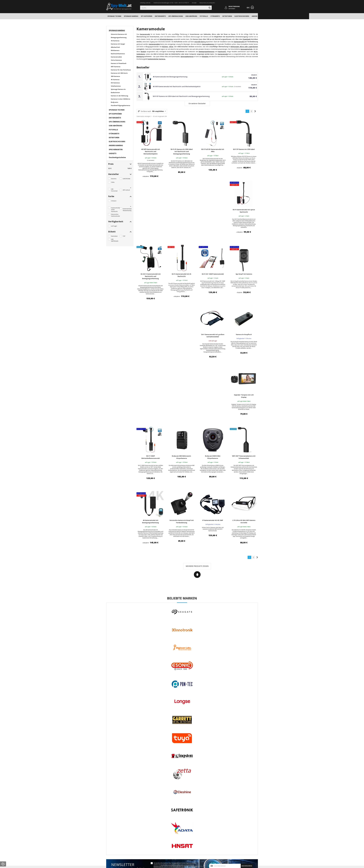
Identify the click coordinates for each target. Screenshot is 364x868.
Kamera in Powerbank (119, 63)
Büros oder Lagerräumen (249, 47)
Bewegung (140, 56)
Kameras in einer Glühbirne (120, 99)
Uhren (171, 47)
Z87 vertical (126, 190)
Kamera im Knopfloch (244, 334)
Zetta (113, 182)
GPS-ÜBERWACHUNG (176, 16)
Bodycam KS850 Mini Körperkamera (213, 457)
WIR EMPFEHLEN (115, 240)
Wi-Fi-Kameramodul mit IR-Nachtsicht (182, 275)
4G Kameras (115, 41)
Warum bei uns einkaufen (207, 3)
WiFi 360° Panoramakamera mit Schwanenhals (244, 457)
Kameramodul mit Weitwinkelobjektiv (129, 210)
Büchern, (165, 47)
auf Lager (114, 226)
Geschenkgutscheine (300, 16)
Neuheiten (114, 236)
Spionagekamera (208, 44)
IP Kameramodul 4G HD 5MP (213, 520)
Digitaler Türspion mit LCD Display (244, 396)
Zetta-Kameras (116, 60)
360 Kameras (115, 76)
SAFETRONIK (127, 179)
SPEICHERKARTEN (273, 16)
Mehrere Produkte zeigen (197, 566)
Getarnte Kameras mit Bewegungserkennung (119, 36)
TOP (124, 236)
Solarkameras (116, 86)
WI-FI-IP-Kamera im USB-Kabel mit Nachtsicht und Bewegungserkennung (181, 96)
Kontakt (194, 3)
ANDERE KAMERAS (258, 16)
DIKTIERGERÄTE (160, 16)
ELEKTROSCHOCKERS (242, 16)
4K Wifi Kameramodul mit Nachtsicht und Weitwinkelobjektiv (177, 86)
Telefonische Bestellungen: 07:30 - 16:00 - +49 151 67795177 (171, 3)
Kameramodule (116, 57)
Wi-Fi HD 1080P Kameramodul (213, 274)
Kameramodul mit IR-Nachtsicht (116, 210)
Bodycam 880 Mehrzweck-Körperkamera (182, 457)
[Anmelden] (226, 8)
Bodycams (114, 102)
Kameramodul (239, 42)
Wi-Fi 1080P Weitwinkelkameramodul (151, 457)
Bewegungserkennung (207, 52)
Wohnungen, (235, 47)
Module (143, 52)
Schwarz (114, 201)
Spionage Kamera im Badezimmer (118, 91)
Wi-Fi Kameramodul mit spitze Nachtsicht (244, 211)
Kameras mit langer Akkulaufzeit (118, 46)
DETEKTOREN (227, 16)
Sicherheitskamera (166, 39)
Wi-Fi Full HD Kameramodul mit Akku (213, 150)
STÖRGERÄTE (215, 16)
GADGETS (286, 16)
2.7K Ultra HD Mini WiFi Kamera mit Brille (244, 521)
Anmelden (232, 9)
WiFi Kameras (116, 67)
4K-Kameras (115, 80)
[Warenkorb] (252, 7)
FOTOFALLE (204, 16)
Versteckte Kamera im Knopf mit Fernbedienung (182, 521)
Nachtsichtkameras (118, 54)
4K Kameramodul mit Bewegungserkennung (170, 77)
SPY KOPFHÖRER (147, 16)
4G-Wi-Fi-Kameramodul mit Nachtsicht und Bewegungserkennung (151, 276)
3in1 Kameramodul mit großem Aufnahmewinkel (213, 336)
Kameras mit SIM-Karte (119, 73)
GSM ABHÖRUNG (191, 16)
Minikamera (115, 50)
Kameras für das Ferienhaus (121, 70)
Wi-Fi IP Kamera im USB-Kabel (244, 149)
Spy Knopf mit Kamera (244, 274)
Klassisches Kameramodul (116, 215)
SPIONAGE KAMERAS (131, 16)
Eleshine (114, 179)
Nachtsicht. (222, 52)
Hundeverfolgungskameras (120, 105)
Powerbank (247, 39)
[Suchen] (176, 8)
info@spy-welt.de (145, 3)
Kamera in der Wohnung (119, 96)
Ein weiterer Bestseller (197, 103)
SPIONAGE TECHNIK (114, 16)
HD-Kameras (115, 83)
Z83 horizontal (114, 190)
